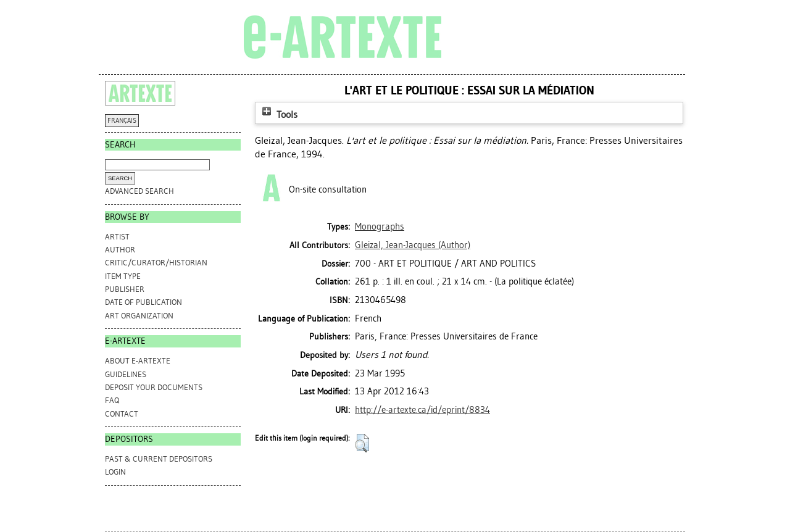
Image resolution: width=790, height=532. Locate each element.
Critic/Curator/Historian (156, 263)
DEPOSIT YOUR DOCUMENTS (154, 387)
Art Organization (139, 316)
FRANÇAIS (122, 121)
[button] (362, 443)
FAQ (112, 400)
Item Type (123, 276)
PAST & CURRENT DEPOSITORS (159, 459)
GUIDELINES (126, 374)
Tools (278, 114)
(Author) (413, 245)
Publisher (125, 289)
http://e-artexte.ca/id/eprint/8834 (422, 410)
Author (120, 250)
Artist (117, 237)
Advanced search (139, 191)
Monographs (380, 227)
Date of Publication (143, 302)
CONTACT (122, 414)
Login (115, 472)
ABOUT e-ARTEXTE (138, 361)
